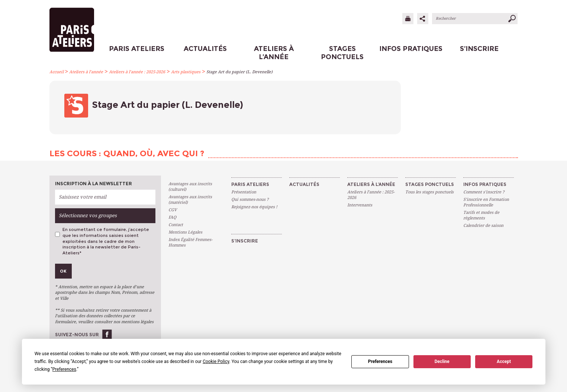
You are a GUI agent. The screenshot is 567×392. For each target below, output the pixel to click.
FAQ (172, 217)
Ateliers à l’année (86, 72)
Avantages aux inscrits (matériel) (190, 200)
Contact (176, 225)
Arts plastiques (186, 72)
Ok (63, 271)
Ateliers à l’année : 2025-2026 (137, 72)
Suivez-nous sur (77, 335)
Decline (442, 362)
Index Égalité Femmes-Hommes (190, 242)
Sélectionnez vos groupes (88, 216)
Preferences (380, 362)
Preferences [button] (64, 369)
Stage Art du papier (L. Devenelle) (239, 72)
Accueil (57, 72)
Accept (504, 362)
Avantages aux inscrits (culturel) (190, 187)
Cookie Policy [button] (216, 362)
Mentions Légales (185, 232)
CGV (173, 210)
